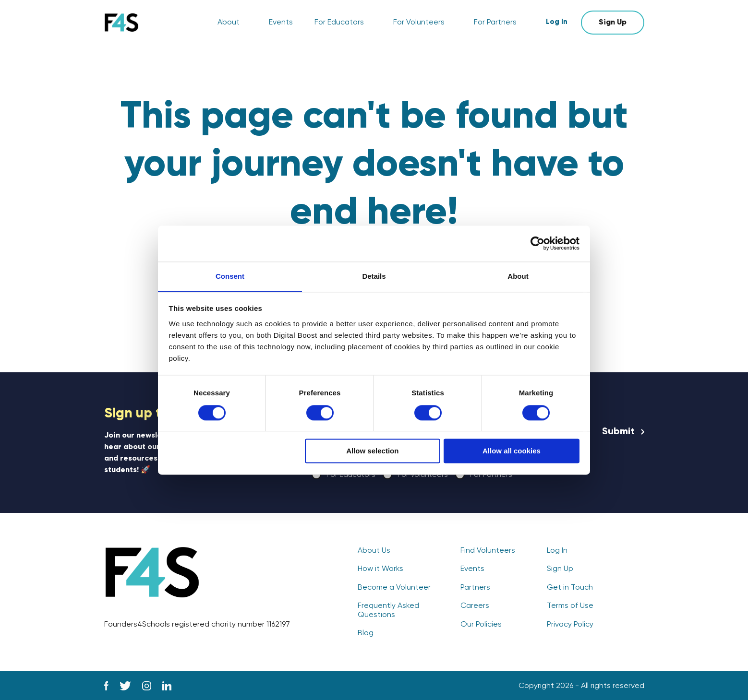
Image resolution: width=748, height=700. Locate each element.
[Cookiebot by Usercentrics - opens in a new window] (537, 243)
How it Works (380, 569)
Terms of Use (570, 606)
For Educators (339, 23)
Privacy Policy (570, 625)
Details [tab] (374, 276)
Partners (475, 588)
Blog (366, 633)
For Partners (495, 23)
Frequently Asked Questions (388, 610)
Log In (557, 23)
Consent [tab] (230, 276)
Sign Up (613, 23)
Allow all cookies (512, 451)
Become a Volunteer (394, 588)
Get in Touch (570, 588)
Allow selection (372, 451)
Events (281, 23)
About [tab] (518, 276)
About (229, 23)
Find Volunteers (488, 551)
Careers (475, 606)
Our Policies (481, 625)
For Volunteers (419, 23)
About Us (374, 551)
